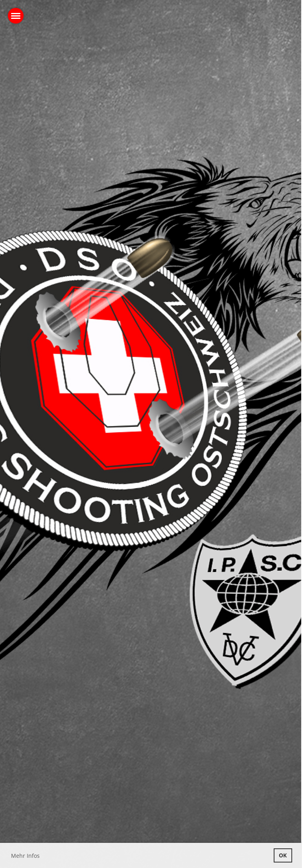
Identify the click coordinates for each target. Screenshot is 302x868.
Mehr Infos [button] (25, 856)
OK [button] (283, 855)
